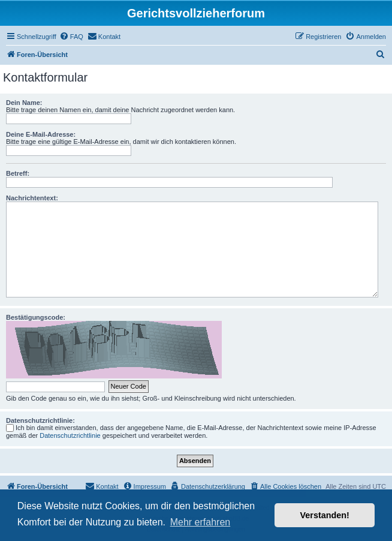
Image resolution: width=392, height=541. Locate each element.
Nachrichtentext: (32, 198)
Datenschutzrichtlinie (70, 435)
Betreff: (18, 173)
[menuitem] (71, 37)
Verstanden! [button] (325, 515)
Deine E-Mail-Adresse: (41, 134)
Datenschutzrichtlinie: (40, 420)
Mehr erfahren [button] (200, 522)
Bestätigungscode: (36, 317)
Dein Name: (24, 103)
